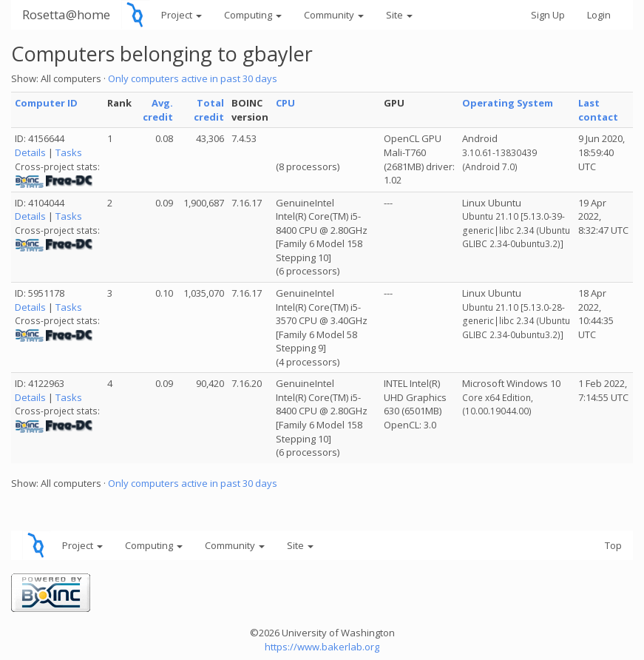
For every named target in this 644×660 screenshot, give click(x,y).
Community (334, 15)
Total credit (209, 110)
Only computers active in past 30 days (193, 78)
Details (30, 152)
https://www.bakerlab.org (322, 647)
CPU (285, 103)
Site (399, 15)
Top (613, 545)
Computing (253, 15)
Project (182, 15)
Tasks (69, 152)
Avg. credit (158, 110)
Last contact (598, 110)
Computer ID (46, 103)
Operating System (508, 103)
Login (599, 15)
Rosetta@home (66, 14)
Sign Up (548, 15)
